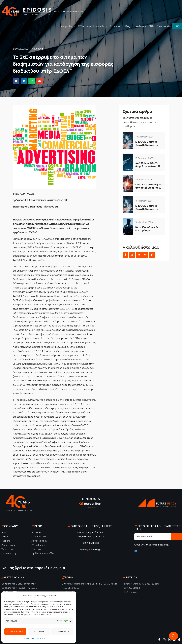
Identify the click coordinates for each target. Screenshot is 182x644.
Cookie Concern (29, 638)
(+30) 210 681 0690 (90, 543)
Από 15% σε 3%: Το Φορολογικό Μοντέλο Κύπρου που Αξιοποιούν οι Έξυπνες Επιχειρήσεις (149, 165)
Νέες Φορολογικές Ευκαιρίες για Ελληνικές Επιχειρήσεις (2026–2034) (148, 229)
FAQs (151, 26)
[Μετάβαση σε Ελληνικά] (136, 551)
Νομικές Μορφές (95, 26)
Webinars (141, 26)
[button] (177, 26)
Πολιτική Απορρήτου (45, 638)
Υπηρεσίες (67, 26)
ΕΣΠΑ (81, 26)
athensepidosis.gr (90, 550)
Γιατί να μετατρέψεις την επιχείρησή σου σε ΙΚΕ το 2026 (149, 186)
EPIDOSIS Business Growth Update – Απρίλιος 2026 (146, 144)
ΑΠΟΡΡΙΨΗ (39, 632)
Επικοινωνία (164, 26)
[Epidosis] (27, 11)
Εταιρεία (115, 26)
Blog (128, 26)
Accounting (37, 49)
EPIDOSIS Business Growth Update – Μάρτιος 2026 (146, 208)
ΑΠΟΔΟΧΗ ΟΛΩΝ (15, 632)
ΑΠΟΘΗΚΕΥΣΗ (62, 632)
